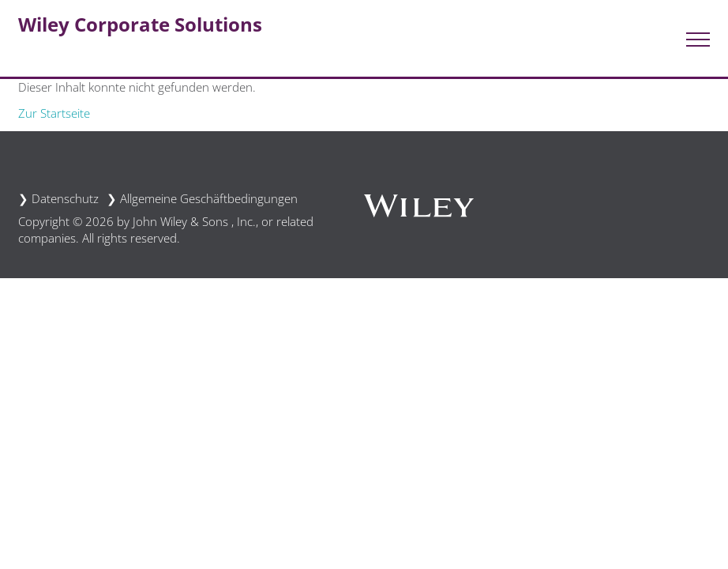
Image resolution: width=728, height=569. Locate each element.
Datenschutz (65, 198)
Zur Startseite (54, 113)
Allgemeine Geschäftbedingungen (209, 198)
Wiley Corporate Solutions (140, 24)
